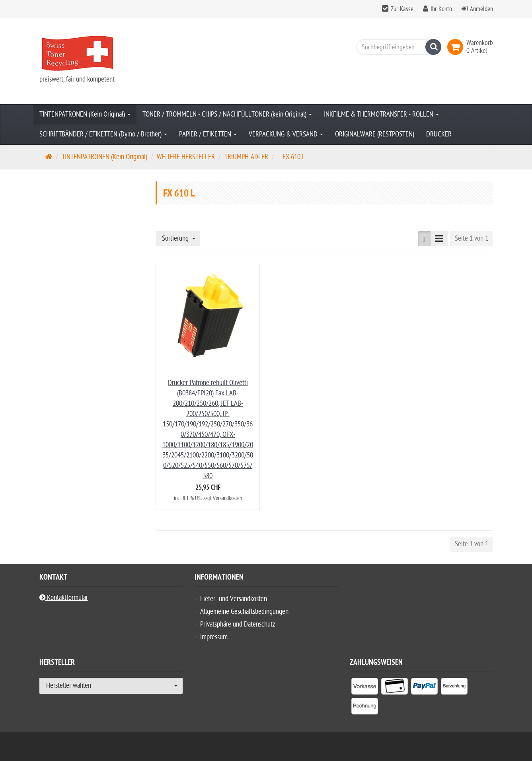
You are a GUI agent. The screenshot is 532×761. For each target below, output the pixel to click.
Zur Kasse (402, 9)
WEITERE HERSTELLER (186, 157)
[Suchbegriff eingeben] (397, 47)
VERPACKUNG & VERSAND (286, 134)
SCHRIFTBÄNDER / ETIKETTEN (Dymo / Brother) (103, 134)
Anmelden (481, 9)
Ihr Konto (441, 9)
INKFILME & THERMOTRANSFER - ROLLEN (381, 114)
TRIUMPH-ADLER (246, 157)
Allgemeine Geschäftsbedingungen (244, 612)
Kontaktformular (64, 598)
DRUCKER (439, 134)
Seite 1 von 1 (472, 238)
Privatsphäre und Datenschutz (238, 624)
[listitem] (365, 688)
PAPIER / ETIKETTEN (208, 134)
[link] (457, 47)
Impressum (214, 637)
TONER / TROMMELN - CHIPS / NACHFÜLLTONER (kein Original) (227, 114)
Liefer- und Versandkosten (234, 599)
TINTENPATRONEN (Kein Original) (85, 114)
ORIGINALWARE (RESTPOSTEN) (375, 134)
